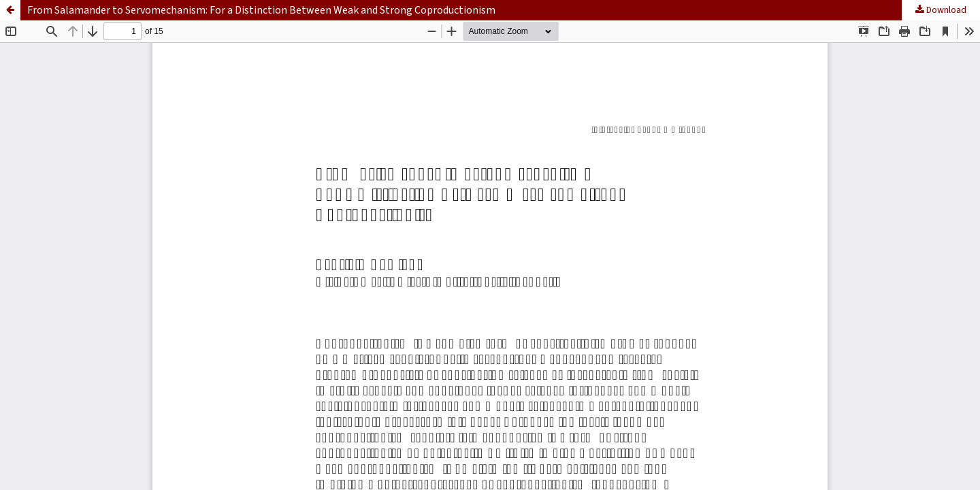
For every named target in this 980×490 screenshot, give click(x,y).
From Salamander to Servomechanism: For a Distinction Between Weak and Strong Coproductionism (261, 10)
